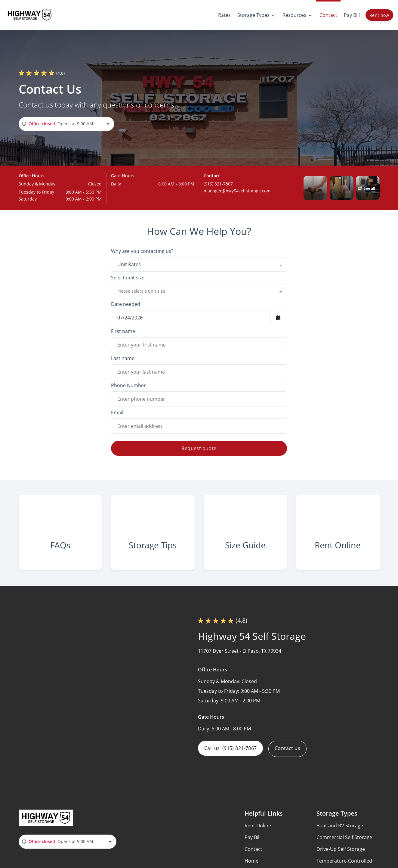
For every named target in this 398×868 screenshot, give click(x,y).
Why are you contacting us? (142, 251)
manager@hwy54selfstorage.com (237, 191)
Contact (253, 856)
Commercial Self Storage (344, 844)
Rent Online (258, 832)
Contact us (289, 756)
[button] (315, 188)
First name (123, 331)
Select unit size (128, 278)
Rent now (379, 15)
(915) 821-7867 (218, 184)
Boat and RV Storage (340, 832)
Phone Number (128, 385)
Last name (123, 358)
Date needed (126, 304)
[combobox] (66, 124)
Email (117, 412)
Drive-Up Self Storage (341, 856)
